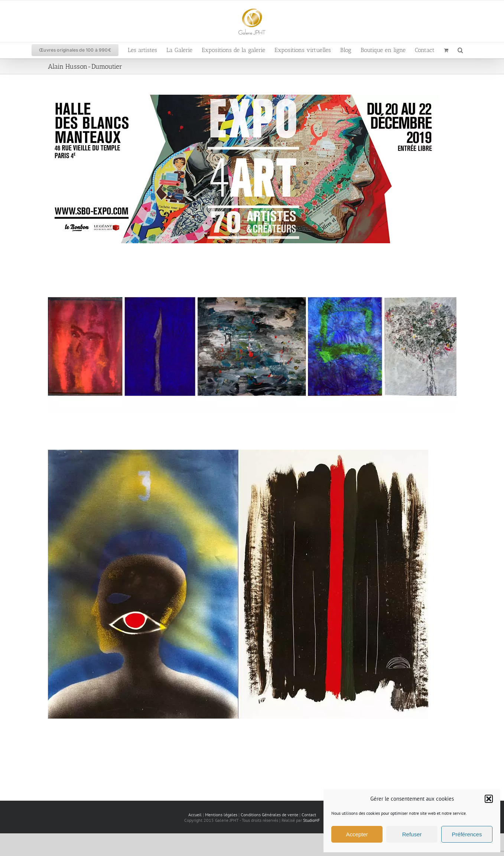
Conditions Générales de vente (269, 815)
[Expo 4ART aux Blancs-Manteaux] (243, 98)
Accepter (357, 834)
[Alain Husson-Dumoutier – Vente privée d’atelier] (252, 284)
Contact (309, 815)
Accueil (195, 815)
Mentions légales (221, 815)
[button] (489, 799)
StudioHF (311, 820)
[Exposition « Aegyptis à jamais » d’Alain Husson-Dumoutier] (238, 453)
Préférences (467, 834)
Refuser (412, 834)
